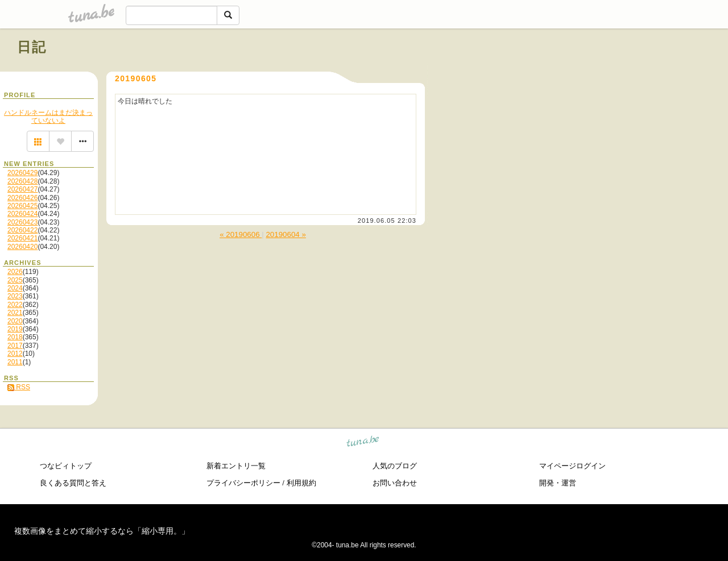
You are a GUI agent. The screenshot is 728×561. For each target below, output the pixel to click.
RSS (19, 387)
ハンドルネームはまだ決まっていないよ (48, 117)
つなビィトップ (66, 466)
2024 (15, 288)
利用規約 (301, 483)
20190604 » (286, 234)
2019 (15, 329)
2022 (15, 305)
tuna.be (363, 443)
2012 (15, 354)
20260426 (22, 198)
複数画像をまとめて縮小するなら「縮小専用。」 (102, 531)
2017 (15, 346)
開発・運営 (558, 483)
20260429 (22, 173)
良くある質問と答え (73, 483)
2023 (15, 296)
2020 (15, 321)
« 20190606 (241, 234)
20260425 (22, 206)
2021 (15, 313)
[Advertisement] (581, 73)
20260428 (22, 181)
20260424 (22, 214)
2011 (15, 362)
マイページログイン (572, 466)
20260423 (22, 222)
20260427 (22, 189)
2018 (15, 337)
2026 (15, 272)
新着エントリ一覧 (236, 466)
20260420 (22, 247)
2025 (15, 280)
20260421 (22, 238)
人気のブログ (395, 466)
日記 (32, 47)
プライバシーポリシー (243, 483)
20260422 (22, 230)
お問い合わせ (395, 483)
